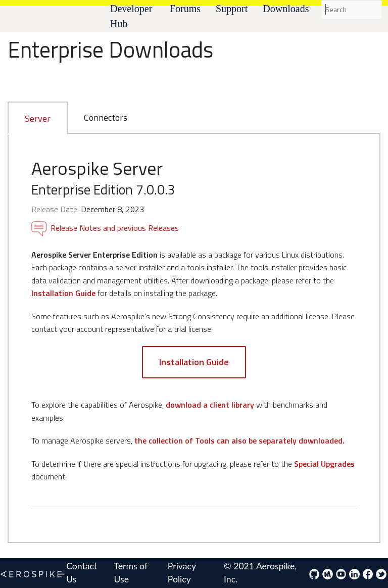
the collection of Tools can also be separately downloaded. (239, 440)
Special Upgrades (324, 464)
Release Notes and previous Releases (105, 228)
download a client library (210, 405)
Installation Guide (63, 293)
